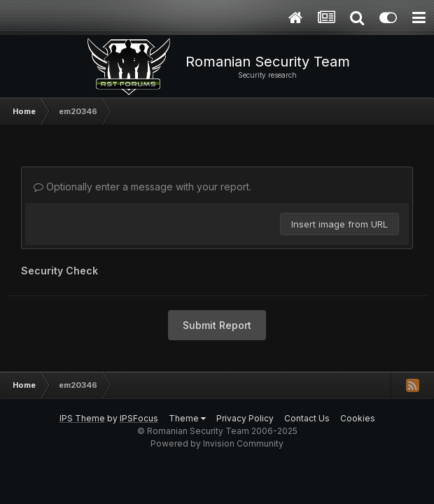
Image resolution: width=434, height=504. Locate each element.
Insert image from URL (339, 224)
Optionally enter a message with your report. (142, 187)
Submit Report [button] (217, 325)
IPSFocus (139, 418)
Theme (187, 418)
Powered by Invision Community (217, 443)
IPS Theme (82, 418)
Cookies (358, 418)
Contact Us (307, 418)
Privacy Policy (245, 418)
